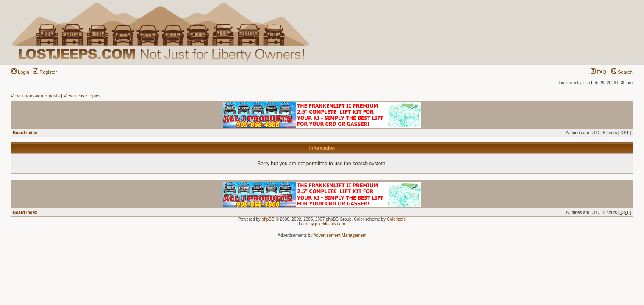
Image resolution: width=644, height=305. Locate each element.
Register (45, 72)
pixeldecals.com (330, 224)
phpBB (268, 219)
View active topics (82, 96)
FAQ (598, 72)
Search (622, 72)
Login (20, 72)
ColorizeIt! (396, 219)
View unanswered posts (35, 96)
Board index (25, 133)
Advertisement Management (340, 235)
